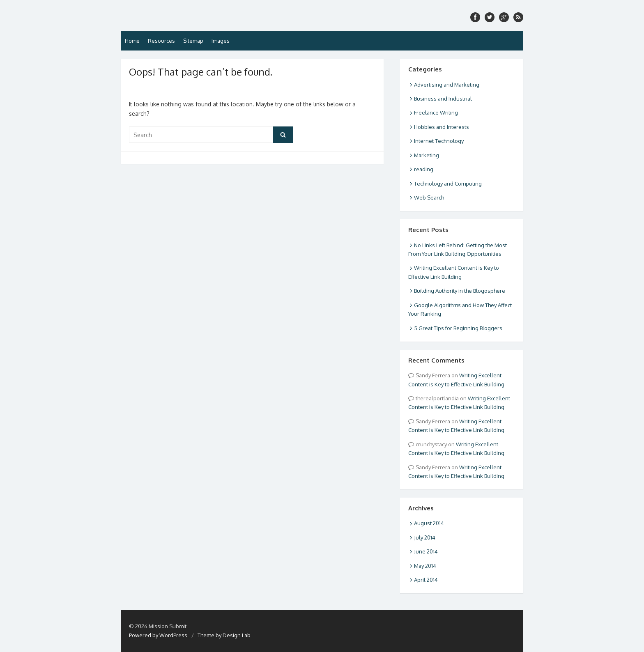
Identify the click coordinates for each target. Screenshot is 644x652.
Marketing (427, 155)
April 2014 (426, 580)
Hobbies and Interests (442, 127)
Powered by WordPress (158, 635)
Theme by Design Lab (224, 635)
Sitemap (193, 41)
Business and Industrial (443, 99)
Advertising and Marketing (447, 85)
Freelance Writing (436, 112)
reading (424, 169)
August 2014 (429, 523)
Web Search (429, 197)
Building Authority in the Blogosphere (460, 291)
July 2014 (425, 537)
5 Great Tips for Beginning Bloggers (458, 328)
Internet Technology (439, 141)
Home (132, 41)
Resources (161, 41)
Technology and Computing (448, 184)
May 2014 (425, 566)
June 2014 (426, 551)
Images (221, 41)
